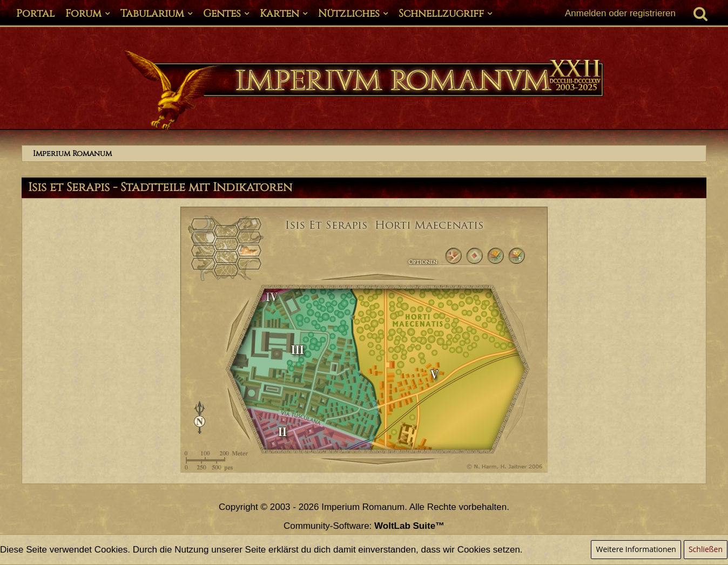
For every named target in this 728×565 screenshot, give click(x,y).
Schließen (706, 549)
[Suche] (700, 13)
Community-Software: (364, 526)
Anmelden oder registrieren (620, 13)
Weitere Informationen (636, 549)
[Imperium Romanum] (364, 91)
